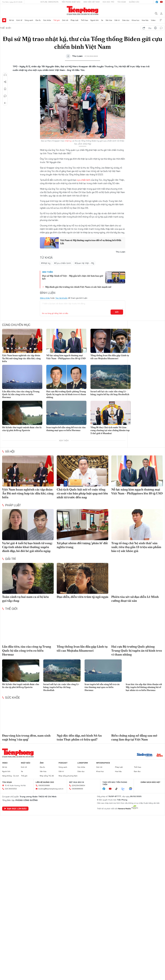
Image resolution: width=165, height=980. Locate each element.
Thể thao (84, 20)
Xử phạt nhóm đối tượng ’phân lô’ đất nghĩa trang (82, 545)
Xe (102, 20)
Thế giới (57, 20)
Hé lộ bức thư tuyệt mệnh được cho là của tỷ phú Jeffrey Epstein (22, 429)
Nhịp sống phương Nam (68, 776)
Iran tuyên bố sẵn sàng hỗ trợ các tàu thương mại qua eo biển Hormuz (66, 429)
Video (153, 20)
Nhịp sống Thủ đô (47, 776)
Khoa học (136, 20)
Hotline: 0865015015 (49, 2)
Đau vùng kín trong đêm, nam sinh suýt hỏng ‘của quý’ (26, 737)
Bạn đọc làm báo (15, 809)
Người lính (95, 20)
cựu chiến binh (84, 180)
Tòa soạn (122, 2)
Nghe (5, 75)
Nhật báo (26, 763)
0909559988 (44, 785)
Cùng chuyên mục (16, 325)
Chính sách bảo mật (150, 782)
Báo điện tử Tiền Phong (82, 11)
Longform (83, 763)
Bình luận (5, 96)
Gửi (117, 312)
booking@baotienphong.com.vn (51, 789)
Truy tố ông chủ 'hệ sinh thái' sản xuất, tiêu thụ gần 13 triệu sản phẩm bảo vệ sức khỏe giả (136, 547)
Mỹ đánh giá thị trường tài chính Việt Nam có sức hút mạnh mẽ (78, 287)
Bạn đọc (137, 771)
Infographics (103, 763)
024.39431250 (11, 789)
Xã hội (11, 20)
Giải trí (117, 20)
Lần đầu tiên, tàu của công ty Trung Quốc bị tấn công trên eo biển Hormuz (21, 394)
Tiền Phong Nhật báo (71, 2)
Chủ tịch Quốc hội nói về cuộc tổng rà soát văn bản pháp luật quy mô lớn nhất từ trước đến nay (82, 493)
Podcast (63, 763)
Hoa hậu (145, 20)
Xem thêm (161, 20)
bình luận (161, 28)
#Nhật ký (46, 263)
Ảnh (42, 763)
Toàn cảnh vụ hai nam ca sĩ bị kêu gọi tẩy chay (25, 599)
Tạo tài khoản (61, 298)
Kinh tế (19, 20)
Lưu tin (5, 89)
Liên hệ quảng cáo (45, 782)
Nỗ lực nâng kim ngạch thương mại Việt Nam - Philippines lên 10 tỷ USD (66, 357)
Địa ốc (38, 20)
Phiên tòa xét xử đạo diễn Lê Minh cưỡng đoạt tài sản (135, 599)
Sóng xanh (29, 20)
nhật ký (68, 141)
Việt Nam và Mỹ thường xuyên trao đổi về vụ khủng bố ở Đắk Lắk (91, 242)
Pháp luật (75, 20)
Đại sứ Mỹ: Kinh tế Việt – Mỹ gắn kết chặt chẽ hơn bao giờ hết (73, 277)
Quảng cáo (134, 2)
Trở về (5, 103)
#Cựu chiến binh (62, 263)
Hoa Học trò (108, 2)
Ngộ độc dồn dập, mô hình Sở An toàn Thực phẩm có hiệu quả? (79, 737)
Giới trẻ (65, 20)
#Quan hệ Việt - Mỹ (84, 263)
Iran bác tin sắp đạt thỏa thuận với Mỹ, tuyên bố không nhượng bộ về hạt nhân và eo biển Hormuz (144, 687)
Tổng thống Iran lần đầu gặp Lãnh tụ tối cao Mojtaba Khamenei (110, 357)
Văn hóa (109, 20)
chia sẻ (144, 28)
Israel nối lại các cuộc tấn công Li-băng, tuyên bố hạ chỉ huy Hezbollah (110, 393)
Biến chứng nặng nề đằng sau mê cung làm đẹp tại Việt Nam (134, 737)
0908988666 (77, 789)
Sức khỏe (47, 20)
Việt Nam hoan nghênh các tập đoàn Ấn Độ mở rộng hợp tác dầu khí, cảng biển (21, 358)
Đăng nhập (45, 298)
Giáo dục (126, 20)
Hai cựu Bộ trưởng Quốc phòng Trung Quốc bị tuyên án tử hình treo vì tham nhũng (66, 394)
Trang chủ (4, 20)
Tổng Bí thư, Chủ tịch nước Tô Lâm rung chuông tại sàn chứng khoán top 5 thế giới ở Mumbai (110, 430)
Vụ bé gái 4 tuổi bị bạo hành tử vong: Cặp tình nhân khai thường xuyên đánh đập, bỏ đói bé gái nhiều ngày (27, 547)
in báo (155, 28)
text (150, 28)
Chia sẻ (5, 82)
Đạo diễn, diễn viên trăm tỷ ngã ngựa (82, 597)
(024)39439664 (78, 785)
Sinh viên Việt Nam (91, 2)
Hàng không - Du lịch (11, 776)
